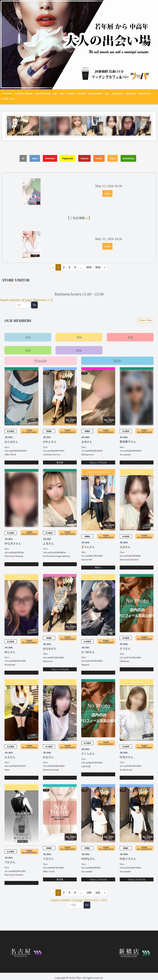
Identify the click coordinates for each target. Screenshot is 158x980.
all (23, 158)
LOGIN (5, 99)
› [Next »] (105, 267)
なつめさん (88, 652)
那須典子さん (128, 442)
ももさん (10, 757)
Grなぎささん (13, 543)
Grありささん (128, 859)
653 (89, 267)
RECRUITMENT (96, 94)
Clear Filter (145, 320)
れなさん (48, 757)
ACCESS (71, 94)
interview (50, 158)
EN (13, 99)
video (35, 158)
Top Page (7, 94)
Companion (118, 94)
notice (99, 158)
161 (98, 893)
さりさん (125, 649)
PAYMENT (82, 94)
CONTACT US (144, 94)
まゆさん (87, 442)
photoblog (128, 158)
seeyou (84, 158)
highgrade (68, 158)
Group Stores (43, 94)
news (113, 158)
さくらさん (88, 754)
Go (34, 305)
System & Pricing (24, 94)
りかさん (10, 862)
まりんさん (88, 547)
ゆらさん (10, 652)
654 (98, 267)
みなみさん (50, 649)
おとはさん (11, 442)
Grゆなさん (88, 859)
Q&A (107, 94)
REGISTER (131, 94)
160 (89, 893)
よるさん (48, 543)
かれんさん (50, 442)
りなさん (48, 859)
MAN (62, 94)
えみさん (125, 547)
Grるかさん (127, 757)
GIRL (55, 94)
